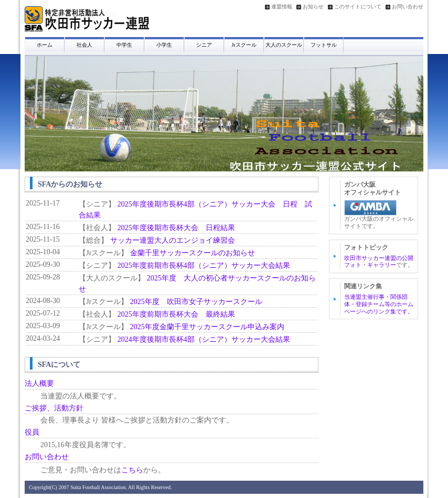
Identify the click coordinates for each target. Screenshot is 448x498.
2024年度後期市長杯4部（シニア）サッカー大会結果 (204, 339)
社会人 (84, 45)
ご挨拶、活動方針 (54, 408)
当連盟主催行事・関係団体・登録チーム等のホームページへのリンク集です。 (379, 304)
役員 (32, 432)
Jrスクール (244, 45)
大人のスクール (284, 45)
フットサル (324, 45)
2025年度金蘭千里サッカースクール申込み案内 (207, 327)
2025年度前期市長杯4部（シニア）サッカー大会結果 (204, 266)
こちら (132, 470)
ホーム (45, 45)
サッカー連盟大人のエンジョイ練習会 (173, 240)
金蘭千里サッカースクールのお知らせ (193, 253)
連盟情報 (282, 7)
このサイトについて (358, 7)
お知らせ (313, 7)
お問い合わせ (408, 7)
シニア (204, 45)
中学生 (124, 45)
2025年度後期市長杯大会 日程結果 (176, 228)
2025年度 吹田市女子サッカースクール (196, 302)
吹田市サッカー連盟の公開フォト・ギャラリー (379, 262)
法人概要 (39, 383)
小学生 (164, 45)
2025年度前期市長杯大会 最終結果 (176, 314)
